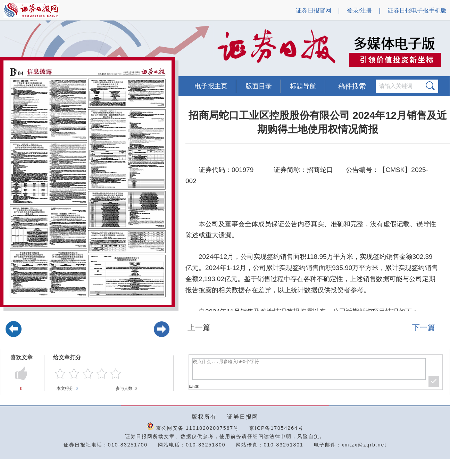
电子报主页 (211, 86)
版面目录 (259, 86)
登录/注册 (360, 11)
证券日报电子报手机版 (417, 11)
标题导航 (303, 86)
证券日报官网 (314, 11)
